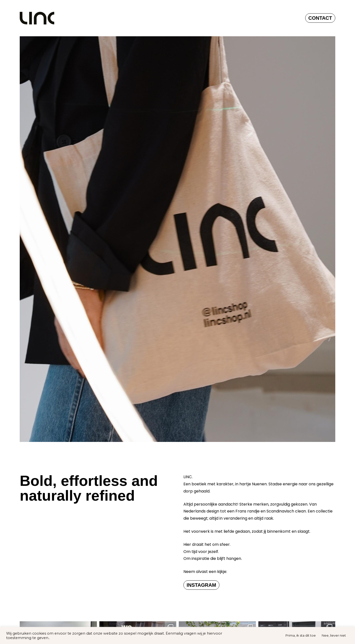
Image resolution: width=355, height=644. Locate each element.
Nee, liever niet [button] (334, 635)
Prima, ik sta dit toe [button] (301, 635)
